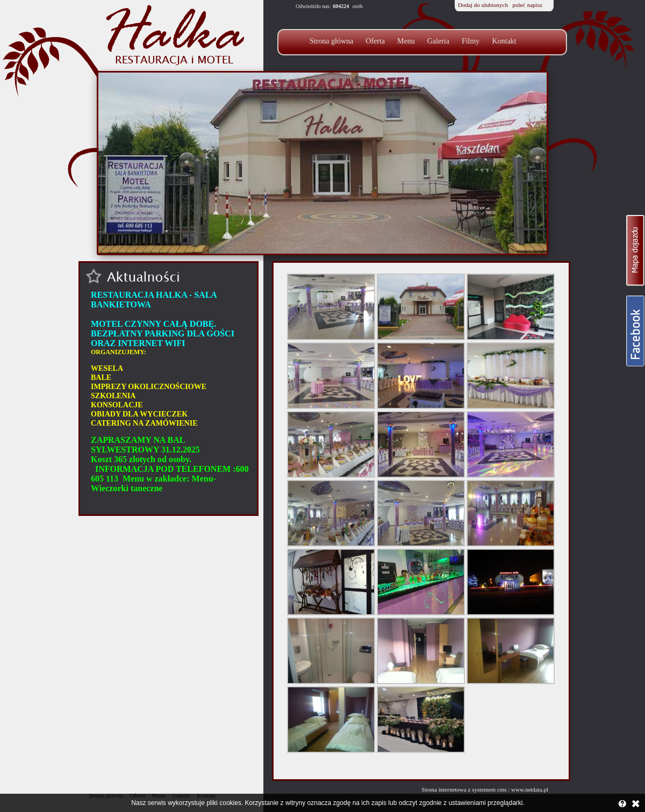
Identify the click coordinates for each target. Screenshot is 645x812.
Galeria (438, 41)
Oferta (375, 41)
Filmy (471, 41)
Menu (406, 41)
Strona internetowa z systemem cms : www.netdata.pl (485, 789)
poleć (519, 5)
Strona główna (331, 41)
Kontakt (504, 41)
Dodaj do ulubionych (483, 5)
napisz (535, 5)
